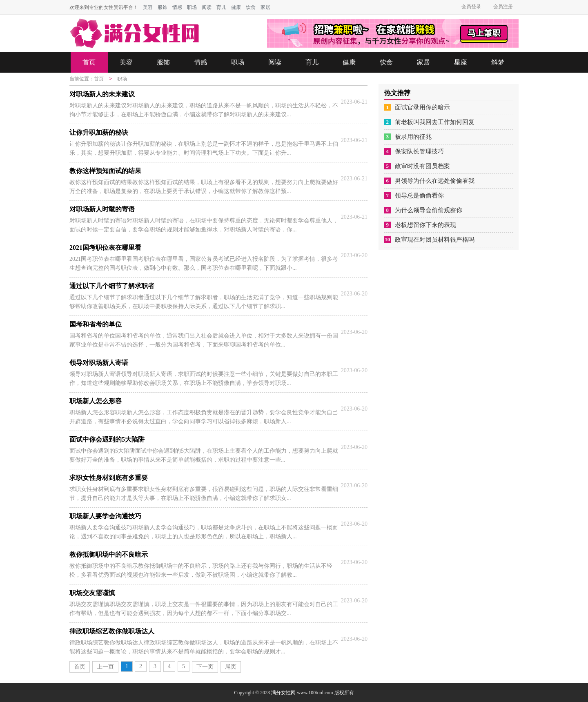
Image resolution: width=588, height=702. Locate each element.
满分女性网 (283, 692)
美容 (148, 7)
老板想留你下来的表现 (425, 225)
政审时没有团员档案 (422, 166)
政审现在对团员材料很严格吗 (435, 240)
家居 (265, 7)
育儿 (221, 7)
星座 (461, 62)
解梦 (498, 62)
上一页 (105, 666)
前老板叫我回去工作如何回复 (435, 122)
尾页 (231, 666)
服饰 (163, 7)
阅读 (207, 7)
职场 (192, 7)
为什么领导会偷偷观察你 (429, 210)
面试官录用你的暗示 (422, 107)
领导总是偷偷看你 (419, 195)
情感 (177, 7)
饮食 (251, 7)
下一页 (205, 666)
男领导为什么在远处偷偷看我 (435, 181)
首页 (89, 62)
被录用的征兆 (413, 137)
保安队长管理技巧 (419, 151)
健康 (236, 7)
